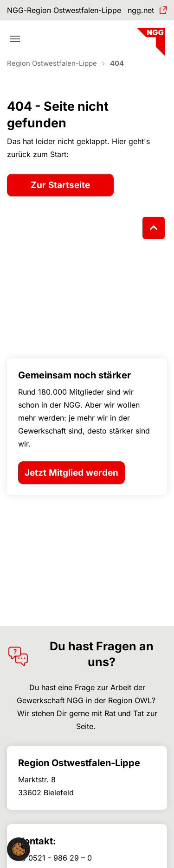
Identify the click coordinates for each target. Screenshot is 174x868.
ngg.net (141, 10)
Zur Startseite (60, 185)
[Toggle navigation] (15, 39)
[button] (19, 849)
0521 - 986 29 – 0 (60, 858)
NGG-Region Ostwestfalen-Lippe (64, 10)
